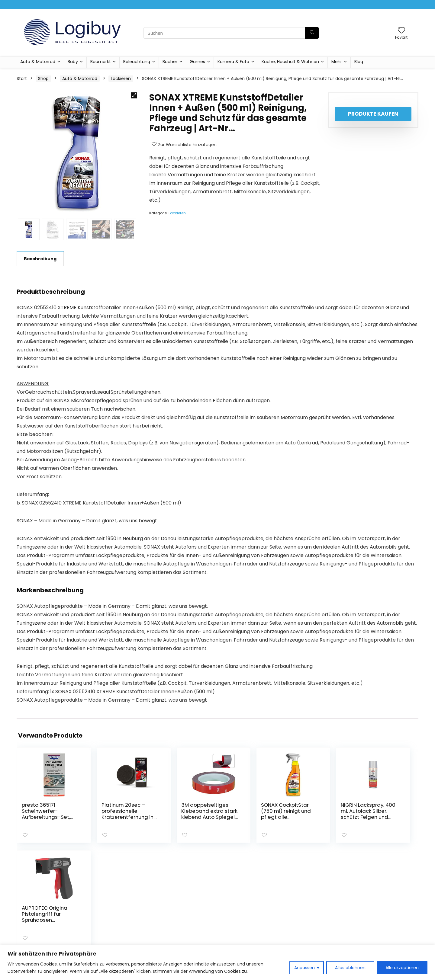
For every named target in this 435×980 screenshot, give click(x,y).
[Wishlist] (401, 31)
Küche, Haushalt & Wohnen (290, 62)
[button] (134, 95)
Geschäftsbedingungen (383, 911)
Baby (73, 62)
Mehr (337, 62)
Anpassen (304, 968)
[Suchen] (312, 33)
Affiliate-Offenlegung (381, 919)
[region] (217, 962)
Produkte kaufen (373, 114)
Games (197, 62)
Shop (43, 78)
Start (22, 78)
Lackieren (121, 78)
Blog (359, 62)
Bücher (170, 62)
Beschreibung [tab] (40, 259)
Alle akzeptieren (402, 968)
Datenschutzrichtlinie (380, 902)
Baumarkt (101, 62)
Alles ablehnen (350, 968)
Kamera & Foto (233, 62)
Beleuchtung (137, 62)
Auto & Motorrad (38, 62)
